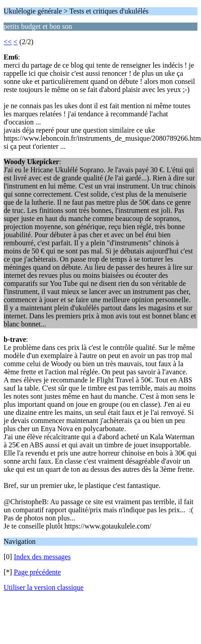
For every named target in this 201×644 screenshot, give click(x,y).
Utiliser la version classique (43, 587)
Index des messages (42, 557)
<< (8, 42)
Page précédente (37, 572)
